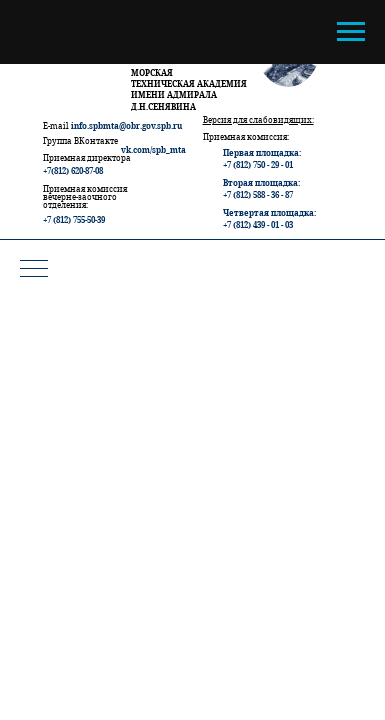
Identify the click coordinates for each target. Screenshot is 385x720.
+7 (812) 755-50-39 (74, 219)
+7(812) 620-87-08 (73, 170)
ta (182, 149)
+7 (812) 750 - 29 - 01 (258, 164)
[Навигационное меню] (351, 32)
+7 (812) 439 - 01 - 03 (258, 224)
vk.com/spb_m (149, 149)
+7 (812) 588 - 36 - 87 (258, 194)
